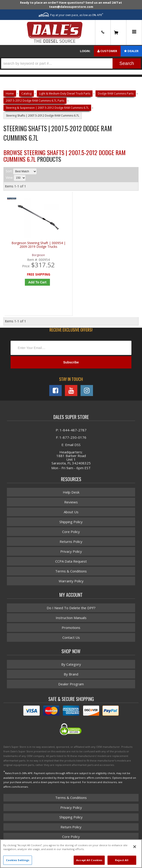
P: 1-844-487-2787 (71, 430)
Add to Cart (37, 282)
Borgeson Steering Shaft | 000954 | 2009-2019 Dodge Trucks (39, 245)
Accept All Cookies (89, 860)
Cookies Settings (18, 860)
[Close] (135, 847)
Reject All (122, 860)
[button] (71, 63)
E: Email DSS (71, 445)
